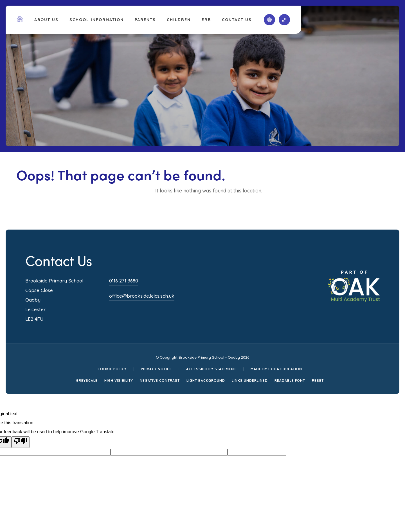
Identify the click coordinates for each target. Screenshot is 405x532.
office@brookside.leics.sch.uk (142, 296)
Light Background (206, 381)
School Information (97, 20)
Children (179, 20)
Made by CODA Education (276, 369)
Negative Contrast (160, 381)
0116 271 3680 (124, 281)
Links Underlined (250, 381)
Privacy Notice (156, 369)
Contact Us (237, 20)
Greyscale (87, 381)
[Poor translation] (21, 442)
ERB (206, 20)
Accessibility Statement (211, 369)
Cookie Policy (112, 369)
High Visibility (119, 381)
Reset (318, 381)
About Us (46, 20)
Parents (145, 20)
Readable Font (290, 381)
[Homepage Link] (20, 21)
